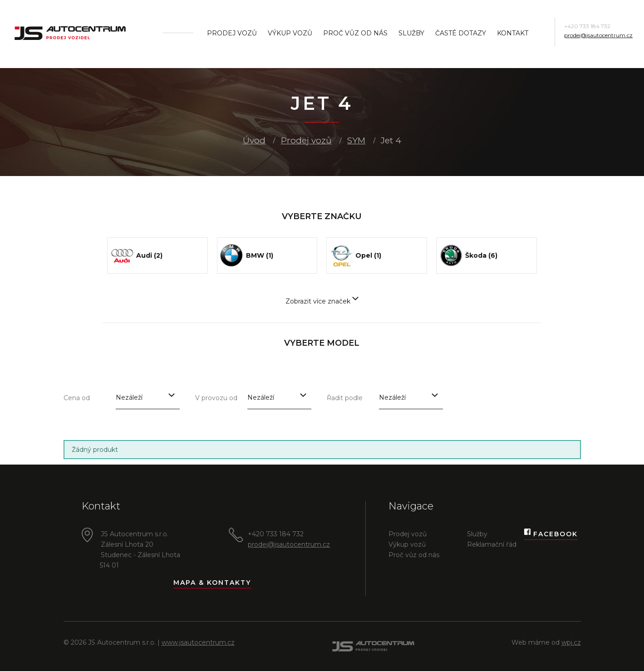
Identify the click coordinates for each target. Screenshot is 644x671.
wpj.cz (571, 642)
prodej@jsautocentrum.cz (598, 35)
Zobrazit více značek (322, 301)
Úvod (254, 140)
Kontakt (513, 33)
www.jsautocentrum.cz (198, 642)
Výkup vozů (290, 33)
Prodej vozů (232, 33)
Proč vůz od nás (355, 33)
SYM (356, 140)
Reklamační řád (492, 544)
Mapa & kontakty (212, 583)
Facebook (551, 534)
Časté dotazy (461, 33)
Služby (411, 33)
